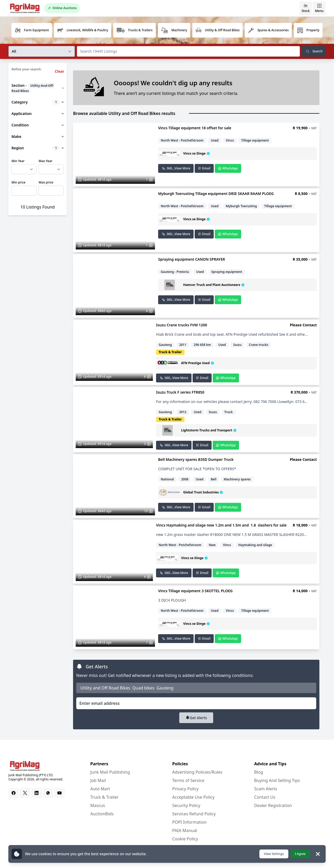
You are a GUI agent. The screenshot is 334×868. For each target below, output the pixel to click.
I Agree (300, 854)
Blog (259, 772)
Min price (18, 182)
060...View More (176, 168)
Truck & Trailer (104, 797)
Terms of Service (188, 780)
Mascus (98, 805)
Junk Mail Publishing (110, 772)
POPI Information (189, 822)
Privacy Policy (185, 789)
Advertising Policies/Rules (197, 772)
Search (314, 51)
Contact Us (265, 797)
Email (204, 168)
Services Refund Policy (194, 814)
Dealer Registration (273, 805)
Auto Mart (100, 789)
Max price (46, 182)
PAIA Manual (185, 830)
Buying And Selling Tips (277, 780)
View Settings (274, 854)
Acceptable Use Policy (193, 797)
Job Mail (98, 780)
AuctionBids (102, 814)
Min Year (18, 161)
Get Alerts (196, 718)
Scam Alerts (266, 789)
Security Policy (186, 805)
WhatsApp (228, 168)
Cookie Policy (185, 839)
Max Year (46, 161)
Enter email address (100, 703)
